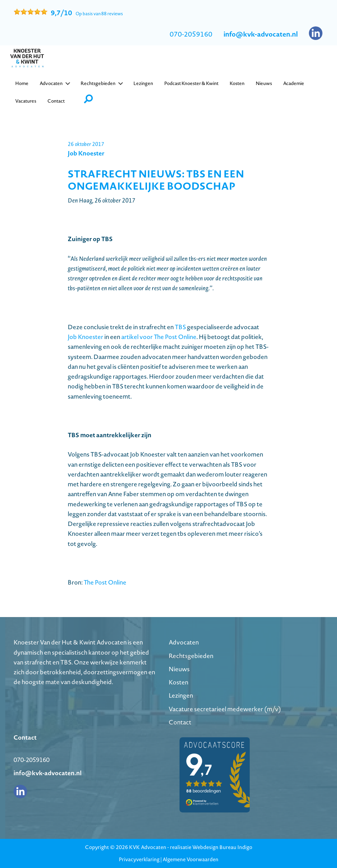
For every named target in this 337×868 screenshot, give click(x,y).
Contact (180, 722)
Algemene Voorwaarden (191, 859)
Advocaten (184, 642)
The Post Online (105, 582)
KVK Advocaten (148, 847)
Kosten (178, 682)
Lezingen (181, 695)
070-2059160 (191, 34)
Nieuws (179, 669)
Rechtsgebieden (191, 656)
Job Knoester (86, 337)
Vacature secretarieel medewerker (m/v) (225, 709)
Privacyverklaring (139, 859)
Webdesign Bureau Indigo (222, 847)
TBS (180, 327)
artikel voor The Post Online (159, 337)
